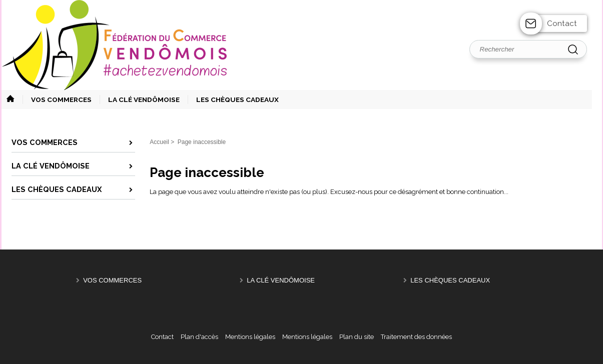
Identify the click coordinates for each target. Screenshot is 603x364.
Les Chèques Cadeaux (450, 280)
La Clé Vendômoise (281, 280)
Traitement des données (416, 337)
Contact (562, 23)
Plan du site (357, 337)
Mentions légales (250, 337)
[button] (57, 99)
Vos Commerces (112, 280)
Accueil (159, 142)
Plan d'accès (199, 337)
